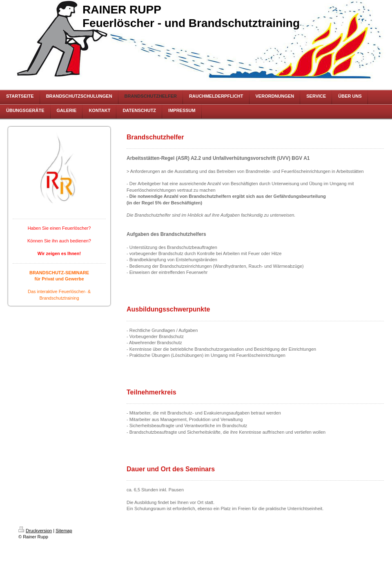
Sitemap (64, 531)
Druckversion (35, 531)
